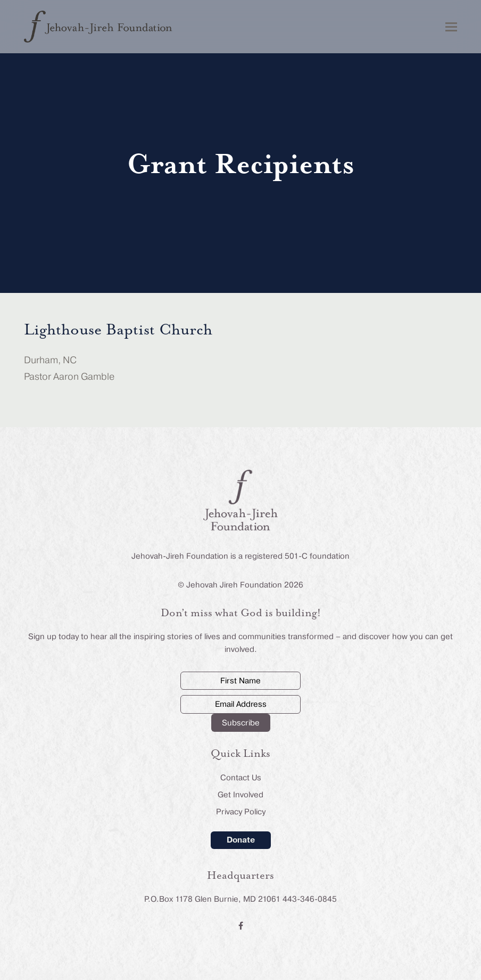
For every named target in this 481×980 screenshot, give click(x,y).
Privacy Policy (241, 812)
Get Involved (240, 795)
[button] (451, 27)
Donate (241, 839)
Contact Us (241, 778)
